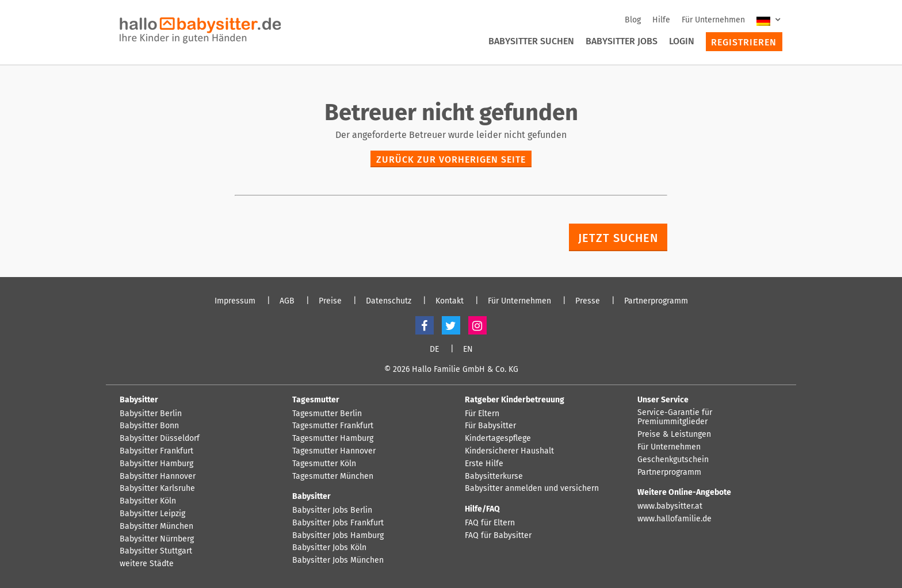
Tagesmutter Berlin (327, 414)
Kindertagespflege (498, 439)
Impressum (235, 301)
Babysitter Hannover (158, 476)
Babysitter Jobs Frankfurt (338, 523)
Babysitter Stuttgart (156, 551)
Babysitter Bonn (149, 426)
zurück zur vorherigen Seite (451, 160)
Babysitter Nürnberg (157, 539)
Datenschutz (389, 301)
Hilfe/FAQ (482, 509)
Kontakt (450, 301)
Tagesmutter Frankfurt (333, 426)
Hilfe (661, 20)
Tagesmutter (316, 400)
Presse (588, 301)
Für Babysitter (490, 426)
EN (468, 349)
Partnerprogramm (656, 301)
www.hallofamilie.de (674, 519)
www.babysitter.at (670, 506)
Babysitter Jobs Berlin (332, 510)
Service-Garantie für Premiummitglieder (675, 418)
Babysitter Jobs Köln (329, 548)
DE (434, 349)
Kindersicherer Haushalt (509, 451)
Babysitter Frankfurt (156, 451)
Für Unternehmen (713, 20)
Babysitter (139, 400)
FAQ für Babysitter (498, 536)
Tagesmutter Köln (324, 464)
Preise (330, 301)
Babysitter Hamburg (156, 464)
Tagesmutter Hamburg (333, 439)
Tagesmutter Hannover (334, 451)
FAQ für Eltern (490, 523)
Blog (633, 20)
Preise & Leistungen (674, 435)
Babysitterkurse (494, 476)
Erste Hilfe (484, 464)
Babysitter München (156, 526)
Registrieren (744, 42)
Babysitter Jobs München (338, 560)
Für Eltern (482, 414)
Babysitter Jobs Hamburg (338, 536)
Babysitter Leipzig (152, 514)
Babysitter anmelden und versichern (532, 489)
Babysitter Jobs (622, 41)
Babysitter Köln (148, 501)
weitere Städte (147, 564)
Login (682, 41)
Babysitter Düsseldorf (160, 439)
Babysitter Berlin (151, 414)
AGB (287, 301)
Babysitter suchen (531, 41)
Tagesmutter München (333, 476)
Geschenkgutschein (673, 460)
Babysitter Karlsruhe (157, 489)
